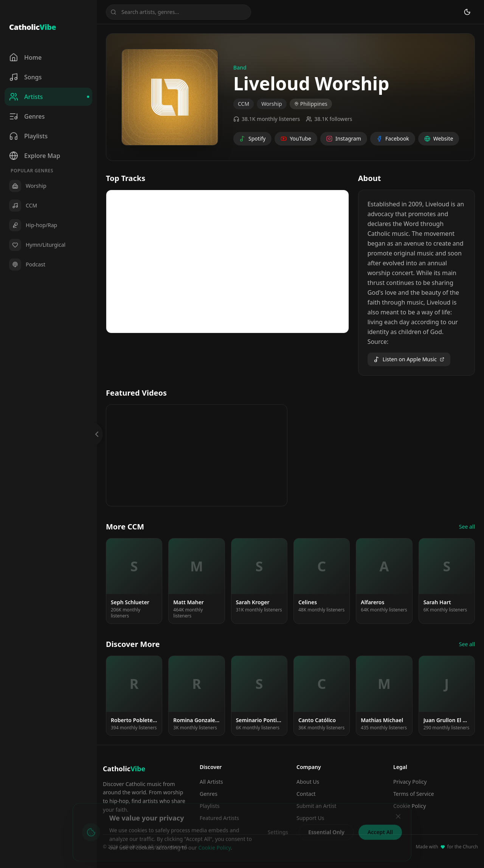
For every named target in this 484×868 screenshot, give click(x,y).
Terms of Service (414, 794)
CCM (244, 104)
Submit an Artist (316, 806)
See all (467, 527)
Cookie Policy (410, 806)
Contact (306, 794)
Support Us (310, 818)
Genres (209, 794)
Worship (272, 104)
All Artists (211, 782)
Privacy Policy (410, 782)
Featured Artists (219, 818)
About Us (308, 782)
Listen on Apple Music (409, 359)
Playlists (210, 806)
